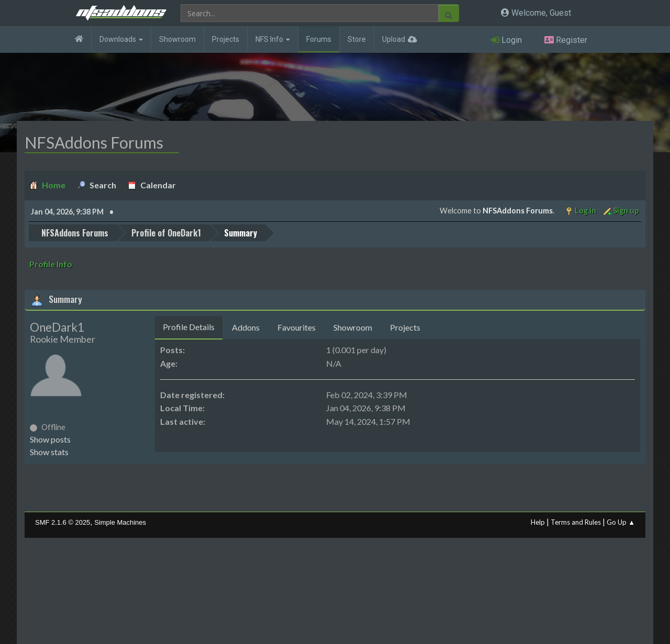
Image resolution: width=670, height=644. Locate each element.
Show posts (50, 439)
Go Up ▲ (621, 522)
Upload (394, 39)
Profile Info (51, 264)
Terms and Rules (576, 522)
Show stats (49, 452)
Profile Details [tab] (189, 327)
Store (357, 39)
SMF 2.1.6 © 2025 (63, 522)
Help (538, 522)
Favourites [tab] (297, 327)
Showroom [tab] (353, 327)
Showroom (177, 39)
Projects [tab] (405, 327)
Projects (226, 39)
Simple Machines (120, 522)
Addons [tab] (246, 327)
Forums (319, 39)
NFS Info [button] (273, 39)
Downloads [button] (121, 39)
